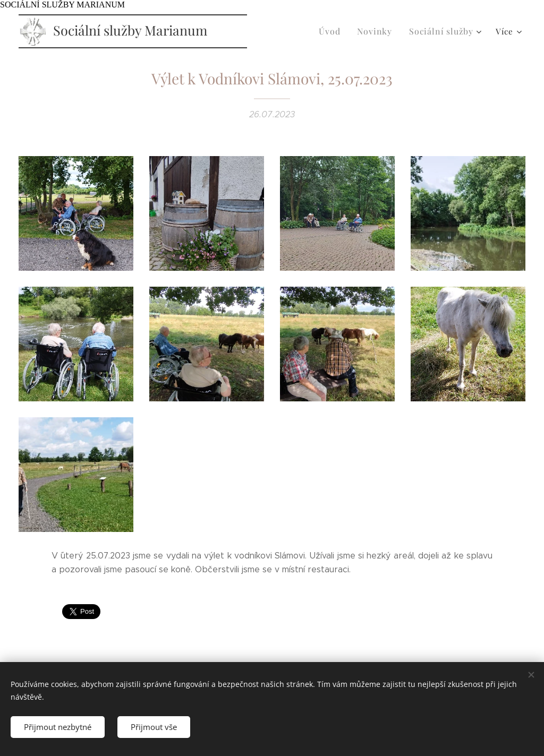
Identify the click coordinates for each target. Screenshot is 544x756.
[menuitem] (339, 31)
